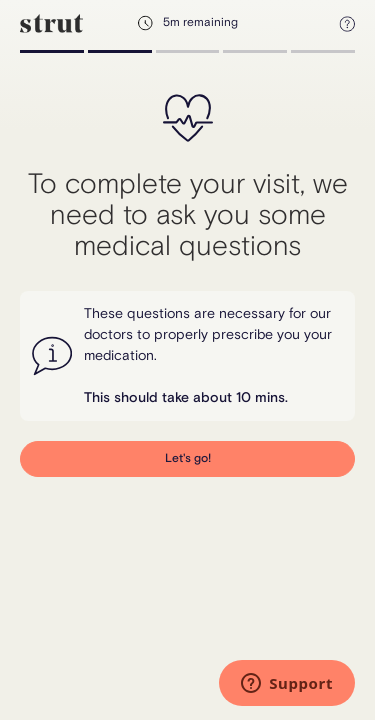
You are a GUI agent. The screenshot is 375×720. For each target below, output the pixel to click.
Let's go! (188, 458)
